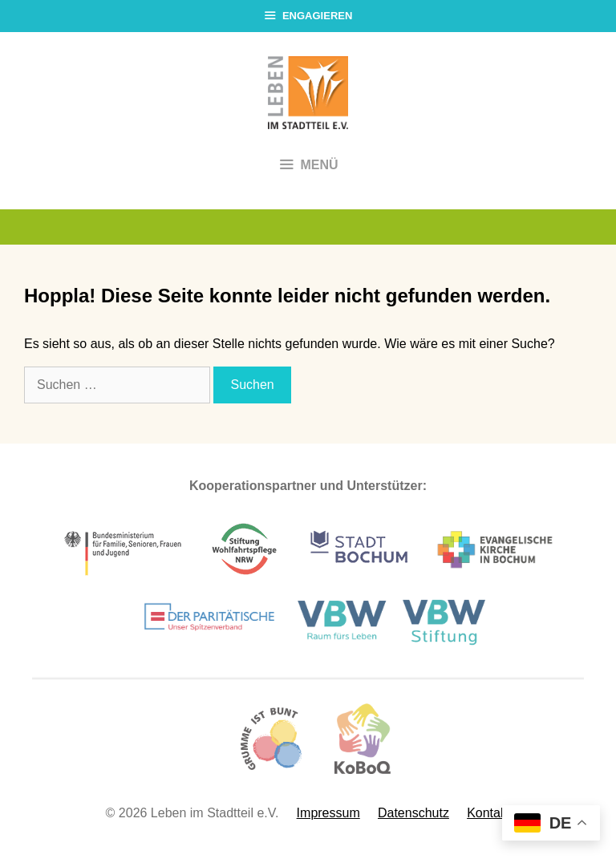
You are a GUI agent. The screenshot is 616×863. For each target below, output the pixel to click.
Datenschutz (413, 813)
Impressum (328, 813)
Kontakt (488, 813)
